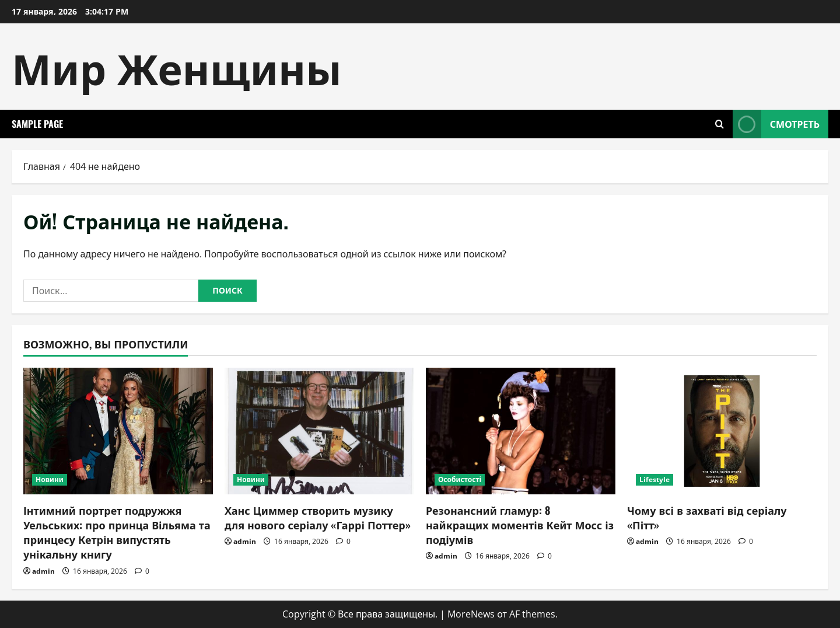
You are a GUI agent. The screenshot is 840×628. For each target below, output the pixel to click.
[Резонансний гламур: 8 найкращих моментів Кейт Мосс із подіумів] (521, 431)
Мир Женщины (177, 66)
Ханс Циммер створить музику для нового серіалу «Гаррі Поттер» (318, 517)
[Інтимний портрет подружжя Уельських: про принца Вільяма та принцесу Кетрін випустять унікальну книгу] (118, 431)
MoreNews (471, 614)
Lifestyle (654, 479)
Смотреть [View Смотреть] (776, 124)
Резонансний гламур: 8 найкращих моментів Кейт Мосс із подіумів (520, 525)
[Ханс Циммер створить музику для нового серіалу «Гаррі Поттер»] (319, 431)
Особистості (460, 479)
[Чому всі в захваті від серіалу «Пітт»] (722, 431)
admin (43, 571)
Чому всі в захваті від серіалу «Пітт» (707, 517)
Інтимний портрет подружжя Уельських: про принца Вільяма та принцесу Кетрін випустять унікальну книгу (117, 532)
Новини (50, 479)
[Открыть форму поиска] (720, 124)
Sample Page (37, 124)
